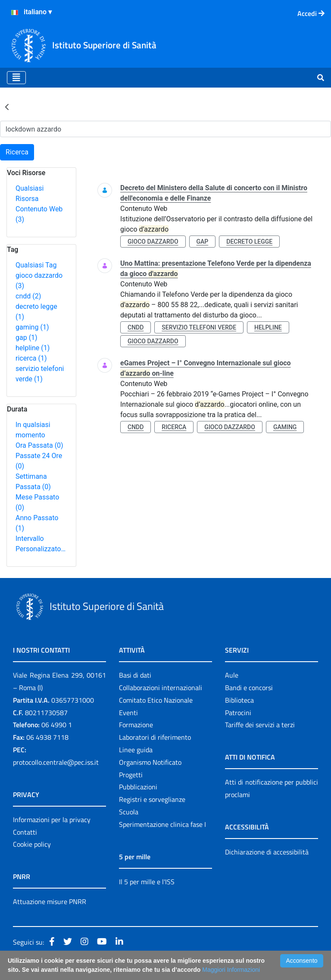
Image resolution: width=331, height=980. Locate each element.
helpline (33, 348)
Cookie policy (32, 844)
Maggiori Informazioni (231, 970)
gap (27, 338)
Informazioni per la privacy (52, 820)
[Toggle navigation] (16, 78)
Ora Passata (39, 445)
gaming (32, 327)
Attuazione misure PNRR (50, 901)
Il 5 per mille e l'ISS (147, 882)
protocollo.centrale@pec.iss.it (56, 762)
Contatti (25, 832)
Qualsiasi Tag (36, 265)
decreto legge (249, 242)
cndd (28, 296)
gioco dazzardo (153, 242)
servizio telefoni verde (199, 327)
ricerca (31, 358)
